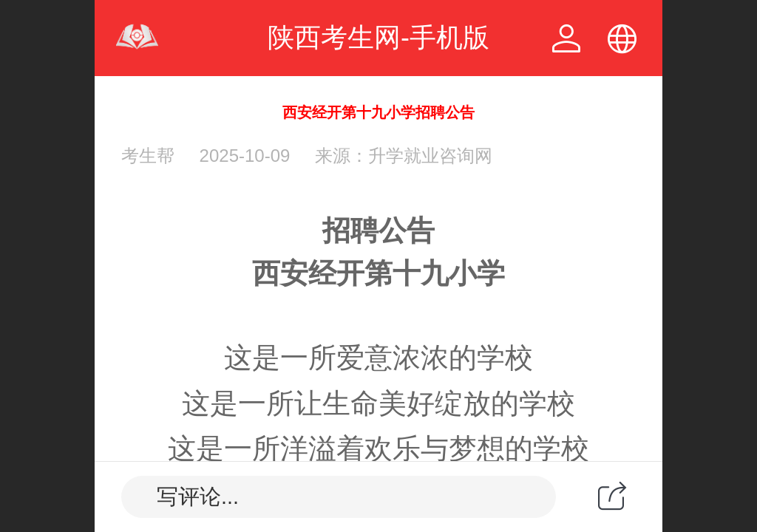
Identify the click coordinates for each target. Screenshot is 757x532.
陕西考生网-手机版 (378, 37)
